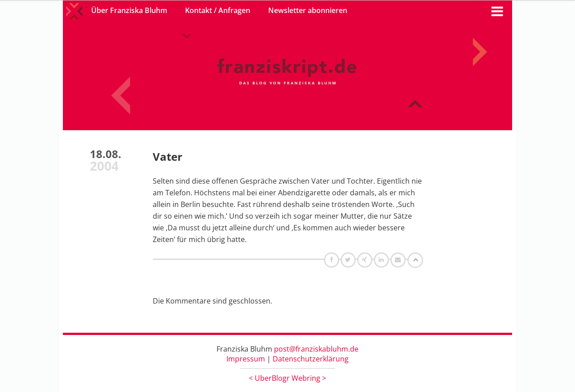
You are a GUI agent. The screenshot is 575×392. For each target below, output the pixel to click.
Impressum (246, 359)
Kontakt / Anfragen (218, 10)
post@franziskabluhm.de (316, 349)
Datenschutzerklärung (311, 359)
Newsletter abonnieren (308, 10)
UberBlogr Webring (287, 378)
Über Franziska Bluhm (129, 10)
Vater (168, 156)
